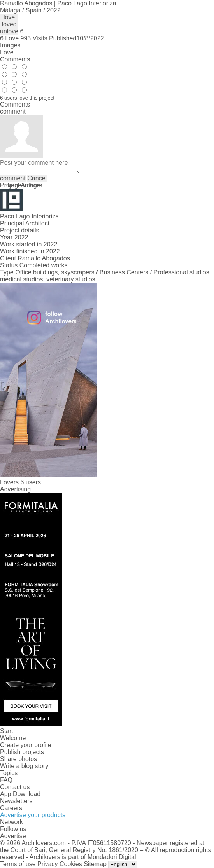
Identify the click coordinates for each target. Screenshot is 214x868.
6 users (30, 482)
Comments (15, 59)
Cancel (37, 178)
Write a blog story (24, 766)
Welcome (13, 738)
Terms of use (18, 864)
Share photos (18, 759)
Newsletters (16, 801)
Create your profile (26, 745)
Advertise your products (33, 815)
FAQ (6, 780)
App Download (20, 794)
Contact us (15, 787)
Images (10, 45)
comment (13, 178)
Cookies (71, 864)
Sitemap (95, 864)
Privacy (47, 864)
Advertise (13, 836)
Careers (11, 808)
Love (7, 52)
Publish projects (22, 752)
